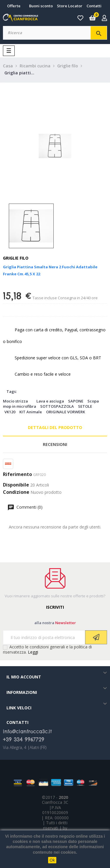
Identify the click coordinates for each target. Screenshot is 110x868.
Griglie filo (16, 258)
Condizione (16, 492)
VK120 (10, 412)
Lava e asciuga (50, 401)
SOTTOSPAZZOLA (57, 406)
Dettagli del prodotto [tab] (55, 427)
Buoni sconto (41, 6)
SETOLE (85, 406)
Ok (52, 860)
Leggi (33, 652)
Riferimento (17, 475)
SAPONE (76, 401)
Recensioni (55, 444)
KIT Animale (31, 412)
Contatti (94, 6)
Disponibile (16, 485)
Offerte (14, 6)
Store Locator (70, 6)
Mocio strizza (15, 401)
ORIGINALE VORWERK (66, 412)
